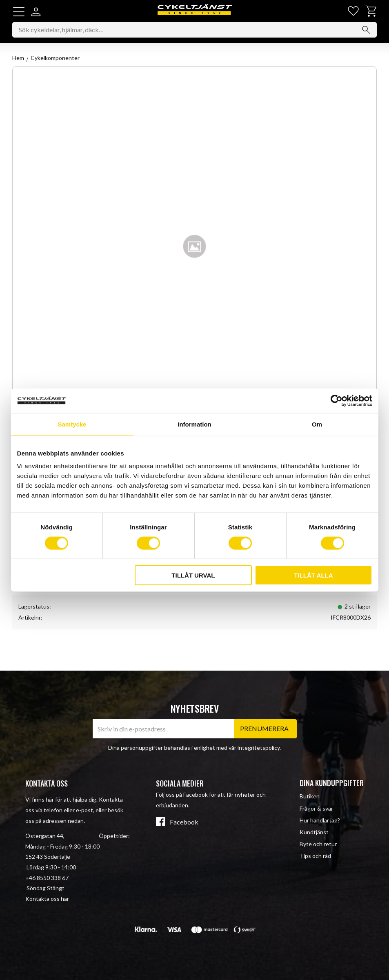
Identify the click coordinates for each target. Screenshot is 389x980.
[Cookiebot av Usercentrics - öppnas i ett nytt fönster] (337, 400)
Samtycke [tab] (72, 424)
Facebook (184, 822)
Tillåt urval (193, 575)
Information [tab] (194, 424)
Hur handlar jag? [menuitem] (320, 820)
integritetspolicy (259, 748)
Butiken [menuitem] (310, 796)
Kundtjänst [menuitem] (314, 832)
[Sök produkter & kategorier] (194, 31)
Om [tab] (317, 424)
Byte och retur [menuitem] (318, 844)
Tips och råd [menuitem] (315, 856)
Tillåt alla (313, 575)
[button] (19, 12)
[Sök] (366, 31)
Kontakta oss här (47, 899)
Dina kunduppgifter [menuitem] (332, 783)
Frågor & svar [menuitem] (316, 808)
